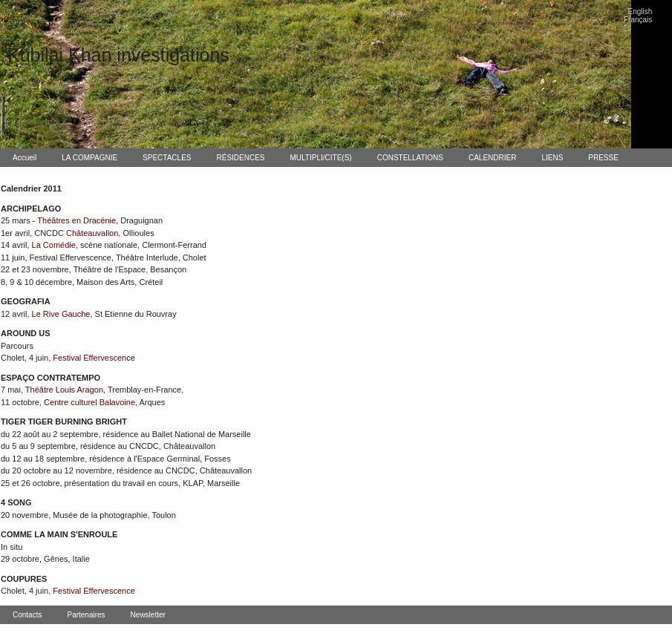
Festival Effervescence (94, 358)
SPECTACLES (167, 158)
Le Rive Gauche (61, 314)
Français (638, 20)
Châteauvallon (92, 233)
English (640, 12)
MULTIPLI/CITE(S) (321, 158)
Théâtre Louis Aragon (64, 390)
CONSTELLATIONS (410, 158)
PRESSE (603, 158)
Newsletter (148, 615)
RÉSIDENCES (240, 158)
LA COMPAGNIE (89, 158)
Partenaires (86, 615)
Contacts (27, 615)
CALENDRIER (492, 158)
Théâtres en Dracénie (76, 220)
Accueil (25, 158)
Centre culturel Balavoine (89, 402)
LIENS (552, 158)
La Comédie (54, 245)
